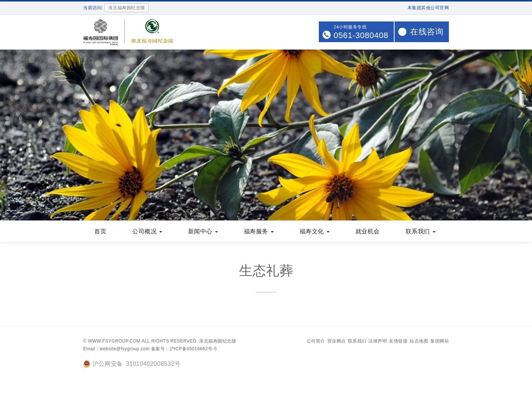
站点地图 (419, 341)
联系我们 (421, 231)
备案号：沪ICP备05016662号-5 (184, 349)
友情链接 (398, 341)
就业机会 (368, 231)
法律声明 (378, 341)
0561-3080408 (361, 35)
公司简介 (316, 341)
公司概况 (147, 231)
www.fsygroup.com (114, 341)
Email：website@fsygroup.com (116, 349)
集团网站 (440, 341)
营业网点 (337, 341)
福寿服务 (259, 231)
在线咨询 (427, 32)
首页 (100, 231)
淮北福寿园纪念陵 (218, 341)
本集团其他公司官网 (428, 8)
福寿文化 (315, 231)
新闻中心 (203, 231)
